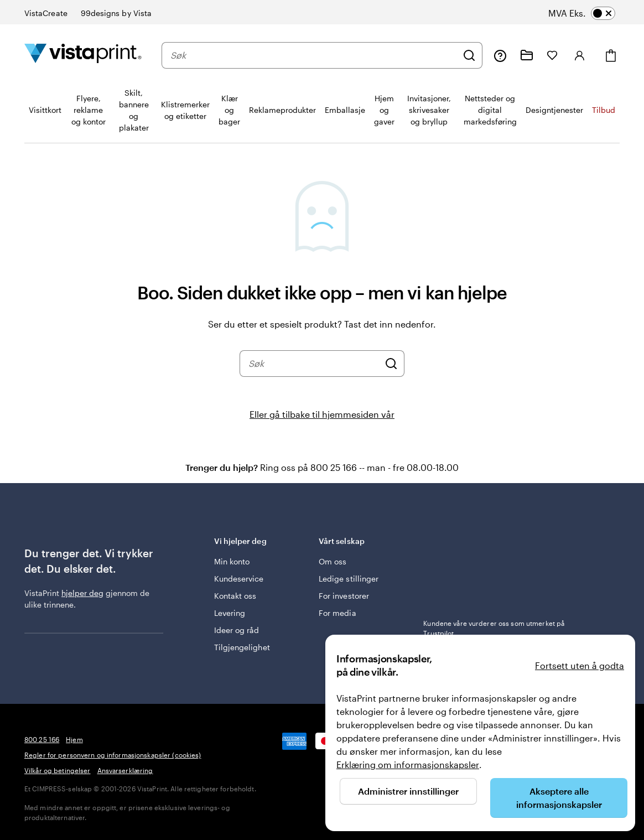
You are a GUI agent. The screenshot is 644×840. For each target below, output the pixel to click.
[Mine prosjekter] (527, 55)
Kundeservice (239, 579)
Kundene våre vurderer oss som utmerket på (494, 628)
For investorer (344, 596)
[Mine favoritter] (552, 55)
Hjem (74, 739)
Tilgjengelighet (242, 647)
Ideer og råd (237, 630)
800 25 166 (42, 739)
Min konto (232, 561)
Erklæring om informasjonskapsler (408, 764)
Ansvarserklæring (125, 770)
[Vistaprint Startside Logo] (83, 55)
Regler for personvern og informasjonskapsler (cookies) (113, 755)
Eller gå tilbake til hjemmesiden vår (322, 414)
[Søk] (469, 55)
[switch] (592, 13)
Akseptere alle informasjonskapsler (559, 798)
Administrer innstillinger (408, 791)
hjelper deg (82, 593)
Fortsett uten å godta (580, 665)
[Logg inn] (580, 55)
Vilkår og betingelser (58, 770)
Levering (230, 613)
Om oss (333, 561)
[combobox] (314, 55)
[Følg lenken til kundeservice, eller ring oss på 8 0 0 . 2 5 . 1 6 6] (500, 55)
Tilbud (604, 110)
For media (337, 613)
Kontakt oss (235, 596)
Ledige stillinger (349, 579)
